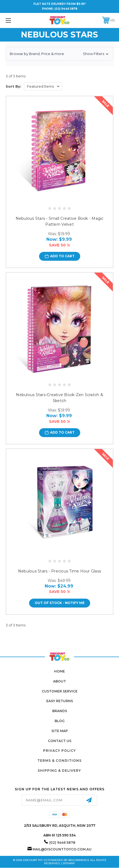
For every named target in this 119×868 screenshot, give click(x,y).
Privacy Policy (59, 751)
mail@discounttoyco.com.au (62, 849)
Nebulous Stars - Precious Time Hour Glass (59, 571)
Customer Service (60, 691)
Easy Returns (60, 701)
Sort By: (13, 86)
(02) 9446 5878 (66, 9)
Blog (60, 721)
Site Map (60, 731)
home (59, 671)
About (59, 681)
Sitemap (69, 863)
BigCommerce (79, 860)
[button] (59, 54)
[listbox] (43, 86)
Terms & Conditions (59, 761)
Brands (60, 711)
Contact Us (60, 741)
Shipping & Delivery (59, 771)
